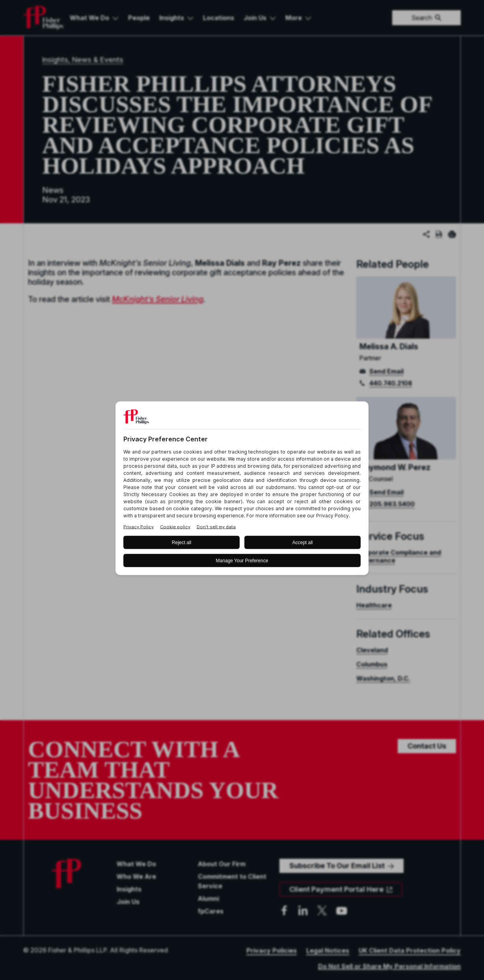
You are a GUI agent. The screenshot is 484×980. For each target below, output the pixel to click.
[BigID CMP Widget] (242, 490)
